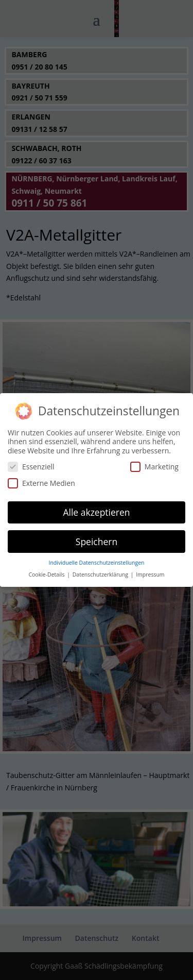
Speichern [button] (97, 537)
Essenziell (31, 463)
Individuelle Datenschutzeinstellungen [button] (97, 559)
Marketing (154, 463)
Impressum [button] (150, 571)
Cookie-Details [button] (47, 571)
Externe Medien (41, 479)
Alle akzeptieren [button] (96, 508)
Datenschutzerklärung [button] (101, 571)
